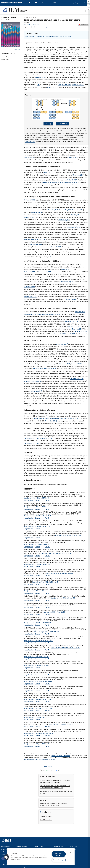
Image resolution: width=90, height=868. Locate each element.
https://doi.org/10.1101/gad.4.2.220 (54, 611)
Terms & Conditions (59, 846)
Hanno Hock (27, 23)
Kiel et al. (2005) (29, 157)
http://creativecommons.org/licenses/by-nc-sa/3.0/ (40, 758)
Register (78, 3)
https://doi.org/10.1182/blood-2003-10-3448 (38, 698)
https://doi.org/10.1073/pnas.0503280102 (37, 716)
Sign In (84, 3)
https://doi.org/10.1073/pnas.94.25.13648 (36, 665)
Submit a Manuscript (21, 846)
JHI (47, 3)
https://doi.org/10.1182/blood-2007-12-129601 (38, 640)
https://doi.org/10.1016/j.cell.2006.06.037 (45, 581)
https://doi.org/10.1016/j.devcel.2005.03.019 (60, 572)
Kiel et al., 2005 (76, 214)
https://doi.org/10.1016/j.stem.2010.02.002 (37, 544)
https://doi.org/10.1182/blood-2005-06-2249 (38, 515)
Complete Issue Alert (46, 815)
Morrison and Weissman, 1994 (43, 418)
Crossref (38, 499)
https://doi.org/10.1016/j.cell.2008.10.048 (36, 743)
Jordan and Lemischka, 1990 (32, 380)
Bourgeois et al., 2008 (46, 437)
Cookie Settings (59, 860)
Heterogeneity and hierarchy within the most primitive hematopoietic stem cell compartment (48, 37)
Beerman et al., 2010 (65, 209)
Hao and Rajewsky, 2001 (31, 437)
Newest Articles (6, 846)
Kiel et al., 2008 (58, 181)
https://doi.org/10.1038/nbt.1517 (34, 590)
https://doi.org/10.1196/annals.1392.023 (36, 656)
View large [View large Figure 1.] (49, 124)
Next (17, 50)
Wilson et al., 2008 (65, 363)
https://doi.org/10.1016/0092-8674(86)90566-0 (66, 647)
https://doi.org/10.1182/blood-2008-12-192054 (38, 622)
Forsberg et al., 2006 (82, 331)
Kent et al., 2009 (72, 179)
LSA (53, 3)
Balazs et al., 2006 (29, 216)
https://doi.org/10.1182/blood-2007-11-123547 (57, 552)
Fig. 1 (39, 85)
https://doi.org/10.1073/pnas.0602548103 (37, 563)
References (5, 60)
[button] (74, 3)
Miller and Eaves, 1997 (60, 418)
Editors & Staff (39, 846)
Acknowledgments (7, 57)
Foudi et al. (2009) (29, 286)
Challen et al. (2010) (64, 219)
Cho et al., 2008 (56, 246)
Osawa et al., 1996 (39, 77)
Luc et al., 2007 (70, 333)
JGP (42, 3)
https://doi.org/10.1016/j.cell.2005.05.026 (47, 631)
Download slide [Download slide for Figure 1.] (62, 124)
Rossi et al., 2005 (40, 239)
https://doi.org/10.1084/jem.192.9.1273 (61, 723)
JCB (31, 3)
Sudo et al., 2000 (29, 239)
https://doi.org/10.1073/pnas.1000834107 (37, 526)
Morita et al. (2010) (30, 141)
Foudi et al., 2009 (76, 363)
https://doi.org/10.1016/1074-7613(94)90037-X (38, 681)
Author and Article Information (31, 25)
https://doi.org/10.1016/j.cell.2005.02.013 (36, 497)
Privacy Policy (74, 846)
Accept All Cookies (59, 854)
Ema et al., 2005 (66, 85)
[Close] (71, 852)
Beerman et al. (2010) (74, 226)
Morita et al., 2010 (52, 87)
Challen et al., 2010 (78, 209)
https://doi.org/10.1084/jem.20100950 (53, 27)
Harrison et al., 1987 (36, 390)
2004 (59, 85)
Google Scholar (28, 499)
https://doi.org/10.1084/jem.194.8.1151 (63, 597)
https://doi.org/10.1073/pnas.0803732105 (68, 535)
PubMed (48, 499)
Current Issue (5, 848)
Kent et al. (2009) (36, 211)
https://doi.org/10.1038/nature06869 (35, 506)
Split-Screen (29, 43)
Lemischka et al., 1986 (77, 378)
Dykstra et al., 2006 (78, 85)
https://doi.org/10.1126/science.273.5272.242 (38, 707)
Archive (4, 851)
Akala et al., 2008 (48, 181)
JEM (36, 3)
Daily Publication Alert (46, 819)
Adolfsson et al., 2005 (72, 321)
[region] (41, 857)
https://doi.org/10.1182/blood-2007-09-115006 (38, 732)
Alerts (3, 854)
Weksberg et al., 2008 (70, 181)
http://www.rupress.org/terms (61, 755)
